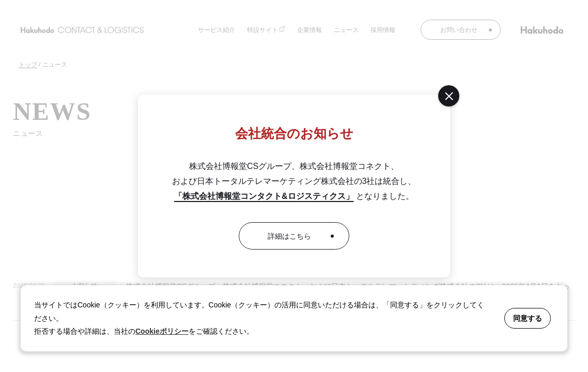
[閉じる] (449, 96)
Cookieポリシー (162, 331)
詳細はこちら (289, 236)
